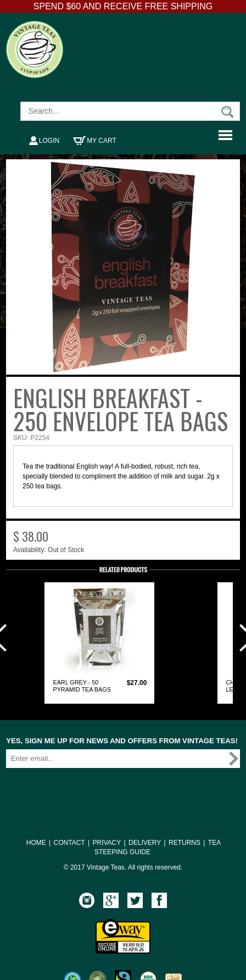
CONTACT (69, 843)
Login (44, 141)
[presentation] (90, 790)
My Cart (95, 141)
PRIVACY (107, 843)
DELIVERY (145, 843)
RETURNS (185, 843)
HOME (36, 843)
